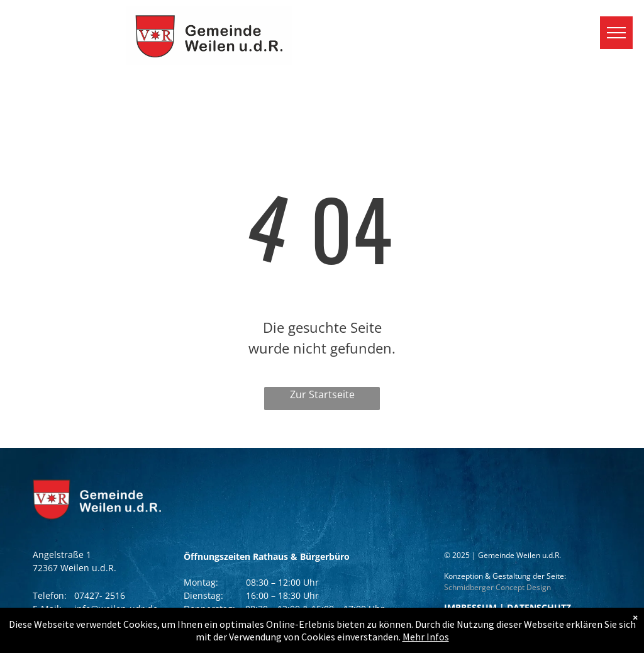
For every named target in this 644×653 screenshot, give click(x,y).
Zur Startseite (322, 394)
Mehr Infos (426, 637)
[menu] (616, 33)
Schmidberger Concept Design (497, 587)
